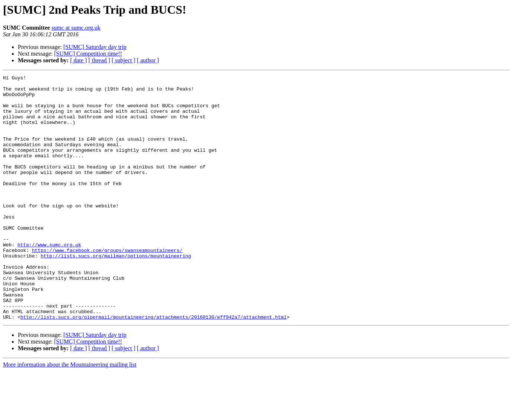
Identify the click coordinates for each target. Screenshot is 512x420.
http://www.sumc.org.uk (49, 279)
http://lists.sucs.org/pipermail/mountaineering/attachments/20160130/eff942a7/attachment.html (154, 366)
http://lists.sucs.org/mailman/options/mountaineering (116, 292)
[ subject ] (124, 60)
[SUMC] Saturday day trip (95, 47)
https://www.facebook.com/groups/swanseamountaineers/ (107, 286)
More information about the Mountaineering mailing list (70, 414)
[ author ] (148, 60)
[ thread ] (99, 60)
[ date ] (78, 60)
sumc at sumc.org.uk (76, 28)
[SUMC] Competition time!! (88, 54)
